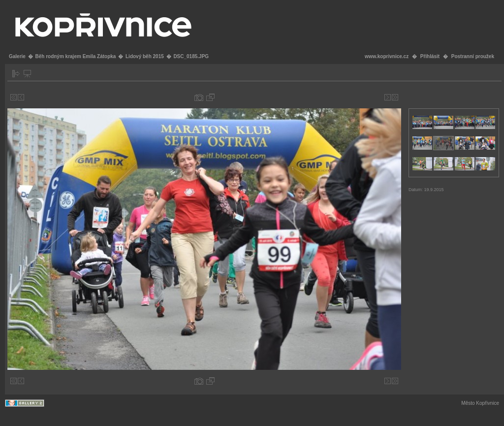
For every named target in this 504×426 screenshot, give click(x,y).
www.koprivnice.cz (387, 56)
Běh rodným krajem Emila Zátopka (75, 56)
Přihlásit (430, 56)
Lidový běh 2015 (145, 56)
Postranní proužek (473, 56)
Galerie (17, 56)
